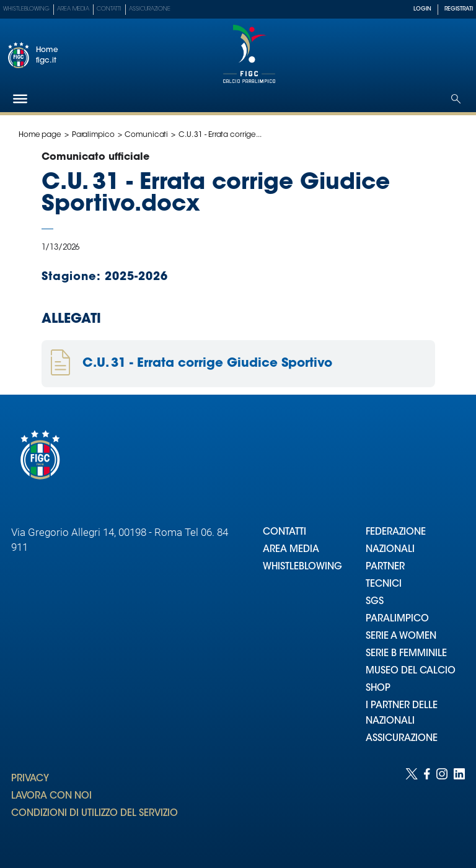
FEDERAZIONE (396, 533)
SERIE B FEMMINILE (406, 654)
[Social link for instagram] (442, 806)
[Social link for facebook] (427, 806)
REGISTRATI (459, 9)
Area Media (73, 9)
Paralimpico (93, 135)
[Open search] (456, 99)
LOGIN (422, 9)
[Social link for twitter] (412, 806)
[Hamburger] (20, 99)
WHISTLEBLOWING (302, 567)
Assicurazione (150, 9)
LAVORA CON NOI (51, 796)
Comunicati (146, 135)
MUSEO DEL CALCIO (411, 671)
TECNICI (384, 585)
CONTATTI (284, 533)
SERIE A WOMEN (401, 637)
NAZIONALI (390, 550)
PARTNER (385, 567)
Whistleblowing (26, 9)
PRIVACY (30, 779)
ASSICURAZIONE (402, 739)
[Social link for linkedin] (459, 806)
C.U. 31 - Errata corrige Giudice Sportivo (207, 364)
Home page (40, 135)
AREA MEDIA (291, 550)
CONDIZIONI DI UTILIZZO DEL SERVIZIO (95, 814)
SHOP (378, 689)
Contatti (109, 9)
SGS (375, 602)
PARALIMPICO (397, 619)
